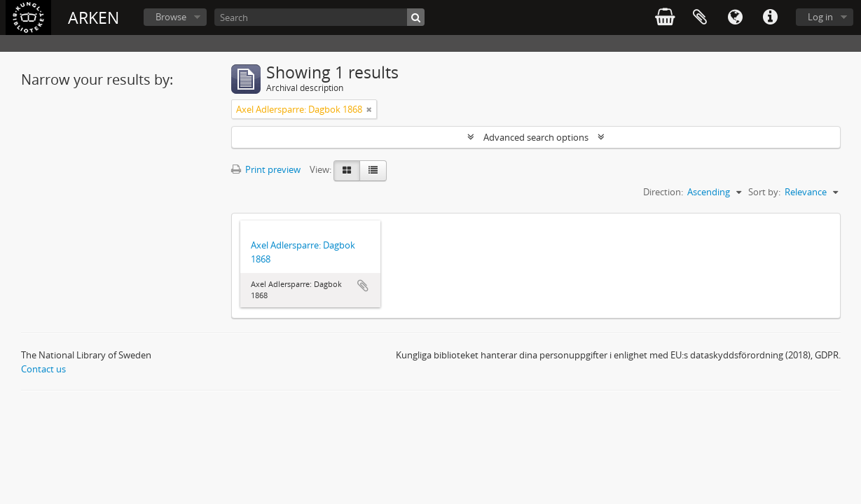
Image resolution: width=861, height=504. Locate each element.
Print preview (266, 169)
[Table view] (373, 171)
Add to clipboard (363, 286)
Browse (171, 17)
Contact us (43, 369)
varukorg (665, 17)
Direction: (663, 192)
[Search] (319, 17)
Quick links (770, 17)
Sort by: (764, 192)
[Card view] (347, 171)
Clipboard (700, 17)
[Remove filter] (369, 109)
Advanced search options (536, 137)
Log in (820, 17)
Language (735, 17)
